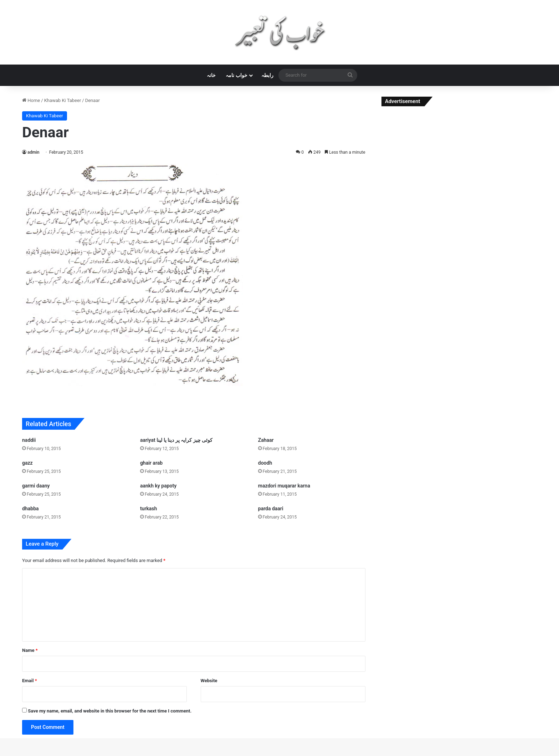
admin (33, 152)
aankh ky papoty (158, 486)
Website (209, 681)
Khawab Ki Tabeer (63, 100)
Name (30, 650)
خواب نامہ (236, 75)
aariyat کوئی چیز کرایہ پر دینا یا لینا (176, 440)
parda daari (271, 509)
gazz (27, 463)
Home (31, 100)
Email (30, 681)
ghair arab (151, 463)
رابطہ (267, 75)
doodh (265, 463)
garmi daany (36, 486)
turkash (148, 509)
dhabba (30, 509)
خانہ (211, 75)
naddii (29, 440)
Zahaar (266, 440)
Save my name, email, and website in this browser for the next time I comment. (110, 711)
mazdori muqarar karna (284, 486)
